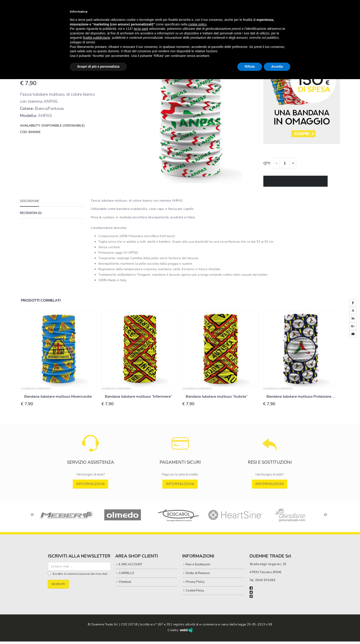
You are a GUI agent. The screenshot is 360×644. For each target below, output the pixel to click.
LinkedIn (353, 318)
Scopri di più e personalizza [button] (98, 67)
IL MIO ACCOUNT (130, 565)
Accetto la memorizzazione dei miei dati (80, 574)
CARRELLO (126, 573)
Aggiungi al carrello (299, 181)
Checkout (125, 582)
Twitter (353, 311)
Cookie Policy (195, 591)
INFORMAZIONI (91, 484)
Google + (353, 326)
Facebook (353, 303)
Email (353, 334)
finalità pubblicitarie (97, 38)
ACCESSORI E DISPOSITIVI (36, 389)
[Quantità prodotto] (285, 163)
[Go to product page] (59, 349)
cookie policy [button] (197, 24)
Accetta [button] (277, 67)
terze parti (141, 29)
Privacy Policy (195, 582)
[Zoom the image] (91, 437)
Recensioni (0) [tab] (31, 213)
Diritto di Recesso (198, 573)
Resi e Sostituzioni (198, 565)
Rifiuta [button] (250, 67)
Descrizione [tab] (30, 201)
